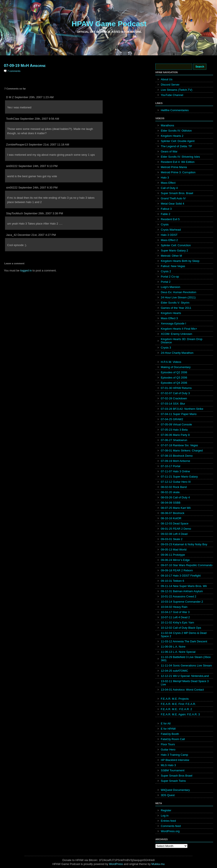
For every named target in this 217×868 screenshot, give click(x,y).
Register (166, 810)
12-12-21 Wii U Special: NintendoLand (185, 676)
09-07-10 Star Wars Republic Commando (187, 565)
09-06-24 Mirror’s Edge (175, 560)
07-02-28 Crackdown (174, 398)
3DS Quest (168, 795)
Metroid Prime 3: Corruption (178, 172)
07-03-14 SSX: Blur (173, 404)
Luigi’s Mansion (170, 287)
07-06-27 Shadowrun (174, 440)
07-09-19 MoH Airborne (25, 66)
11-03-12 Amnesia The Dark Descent (184, 641)
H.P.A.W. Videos (171, 362)
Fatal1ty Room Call (173, 739)
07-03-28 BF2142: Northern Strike (182, 409)
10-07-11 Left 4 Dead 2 (175, 617)
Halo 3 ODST (169, 235)
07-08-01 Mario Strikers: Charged (182, 451)
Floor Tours (168, 744)
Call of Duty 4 (169, 188)
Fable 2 (165, 214)
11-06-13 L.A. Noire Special (178, 652)
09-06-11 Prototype (173, 555)
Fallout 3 (166, 209)
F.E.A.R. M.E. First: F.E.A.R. (178, 704)
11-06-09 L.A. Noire (173, 647)
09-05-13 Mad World (174, 550)
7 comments (14, 71)
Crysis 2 (166, 271)
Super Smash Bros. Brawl (177, 193)
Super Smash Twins (173, 781)
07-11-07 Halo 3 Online (175, 471)
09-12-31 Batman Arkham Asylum (182, 591)
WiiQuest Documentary (175, 790)
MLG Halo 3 (168, 765)
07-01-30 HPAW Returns (176, 388)
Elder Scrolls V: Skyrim (175, 303)
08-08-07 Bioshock (173, 513)
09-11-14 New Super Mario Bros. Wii (184, 586)
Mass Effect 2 (169, 240)
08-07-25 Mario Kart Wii (176, 508)
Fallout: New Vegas (173, 266)
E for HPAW (168, 729)
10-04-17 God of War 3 (175, 612)
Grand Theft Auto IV (173, 198)
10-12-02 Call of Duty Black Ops (181, 628)
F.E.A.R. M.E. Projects (175, 699)
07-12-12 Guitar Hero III (176, 482)
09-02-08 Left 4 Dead (174, 534)
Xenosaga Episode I (173, 323)
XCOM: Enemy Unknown (177, 334)
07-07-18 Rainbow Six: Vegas (179, 445)
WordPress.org (170, 831)
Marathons (167, 125)
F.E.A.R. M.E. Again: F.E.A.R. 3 (180, 714)
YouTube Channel (172, 95)
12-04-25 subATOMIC (174, 671)
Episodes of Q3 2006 (174, 378)
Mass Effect (168, 183)
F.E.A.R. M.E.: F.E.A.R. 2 (176, 709)
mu (163, 864)
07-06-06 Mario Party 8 (175, 435)
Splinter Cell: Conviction (176, 245)
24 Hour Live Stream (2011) (178, 297)
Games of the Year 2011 (176, 308)
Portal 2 (166, 282)
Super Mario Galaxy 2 (174, 250)
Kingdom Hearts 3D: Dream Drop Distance (182, 341)
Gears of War (169, 151)
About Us (167, 79)
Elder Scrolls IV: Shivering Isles (180, 157)
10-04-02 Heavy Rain (174, 607)
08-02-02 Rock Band (174, 487)
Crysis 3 (166, 348)
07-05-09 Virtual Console (176, 424)
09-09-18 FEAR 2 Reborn (177, 570)
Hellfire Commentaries (175, 110)
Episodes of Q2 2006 (174, 372)
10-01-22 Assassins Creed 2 (178, 596)
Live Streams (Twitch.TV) (177, 90)
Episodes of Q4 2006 (174, 383)
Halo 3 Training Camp (174, 755)
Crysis (165, 224)
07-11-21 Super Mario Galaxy (179, 477)
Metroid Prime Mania (174, 167)
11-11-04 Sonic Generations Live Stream (186, 665)
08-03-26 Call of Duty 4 (175, 497)
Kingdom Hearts (171, 313)
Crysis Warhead (171, 230)
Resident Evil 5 (170, 219)
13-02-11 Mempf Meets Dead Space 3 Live (185, 683)
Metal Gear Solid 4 (173, 204)
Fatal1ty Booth (170, 734)
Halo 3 (165, 178)
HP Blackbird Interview (175, 760)
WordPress (116, 864)
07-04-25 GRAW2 (172, 419)
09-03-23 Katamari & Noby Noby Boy (184, 544)
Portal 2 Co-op (170, 277)
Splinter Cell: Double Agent (178, 141)
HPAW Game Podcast (109, 24)
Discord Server (170, 85)
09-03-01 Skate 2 (172, 539)
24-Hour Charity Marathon (177, 353)
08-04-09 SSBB (171, 503)
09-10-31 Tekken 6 (172, 581)
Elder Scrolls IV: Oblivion (176, 131)
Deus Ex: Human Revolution (178, 292)
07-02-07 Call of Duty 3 (175, 393)
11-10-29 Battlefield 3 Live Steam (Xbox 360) (186, 659)
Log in (165, 816)
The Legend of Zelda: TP (176, 146)
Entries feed (168, 821)
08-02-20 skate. (171, 492)
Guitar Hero (168, 750)
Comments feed (171, 826)
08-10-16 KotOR (171, 518)
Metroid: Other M (171, 256)
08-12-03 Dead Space (175, 523)
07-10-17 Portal (171, 466)
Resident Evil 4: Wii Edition (178, 162)
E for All (166, 723)
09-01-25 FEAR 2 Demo (176, 529)
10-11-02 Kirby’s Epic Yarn (177, 622)
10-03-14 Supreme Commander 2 (182, 602)
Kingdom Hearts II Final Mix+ (179, 329)
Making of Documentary (176, 367)
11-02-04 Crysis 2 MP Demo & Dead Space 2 (184, 635)
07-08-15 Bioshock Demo (177, 456)
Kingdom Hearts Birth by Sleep (180, 261)
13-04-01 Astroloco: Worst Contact (182, 690)
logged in (26, 270)
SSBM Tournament (173, 770)
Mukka (156, 864)
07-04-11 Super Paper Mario (179, 414)
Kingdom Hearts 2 (172, 136)
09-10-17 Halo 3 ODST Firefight (181, 576)
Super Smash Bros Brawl (177, 776)
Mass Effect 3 (169, 318)
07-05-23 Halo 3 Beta (174, 430)
